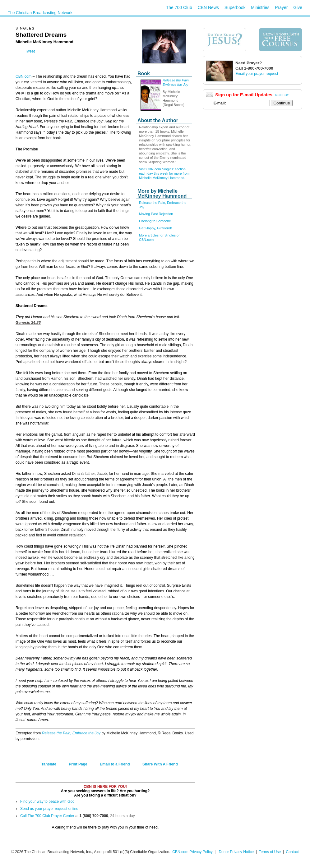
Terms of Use (270, 852)
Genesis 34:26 (28, 323)
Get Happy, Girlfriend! (155, 228)
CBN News (208, 7)
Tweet (30, 51)
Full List (282, 95)
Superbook (235, 7)
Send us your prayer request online (49, 809)
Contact (292, 852)
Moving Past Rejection (156, 214)
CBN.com (23, 76)
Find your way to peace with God (47, 801)
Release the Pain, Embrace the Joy (71, 733)
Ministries (260, 7)
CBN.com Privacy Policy (192, 852)
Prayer (281, 7)
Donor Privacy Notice (236, 852)
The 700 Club (179, 7)
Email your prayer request (257, 74)
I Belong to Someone (155, 221)
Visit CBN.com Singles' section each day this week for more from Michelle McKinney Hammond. (164, 173)
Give (298, 7)
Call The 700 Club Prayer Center (47, 816)
